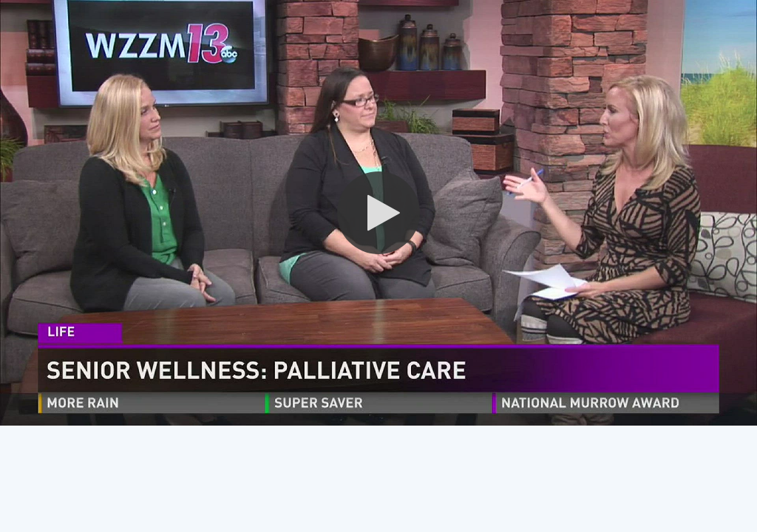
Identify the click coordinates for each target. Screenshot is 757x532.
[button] (378, 213)
